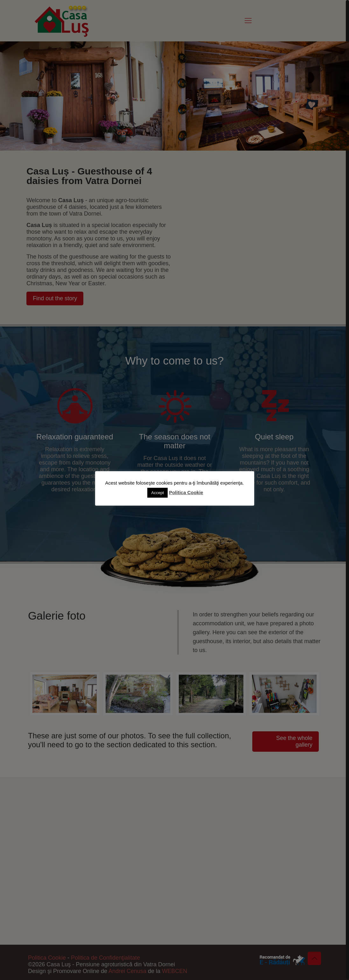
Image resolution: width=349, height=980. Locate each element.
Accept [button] (157, 493)
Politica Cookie (186, 492)
